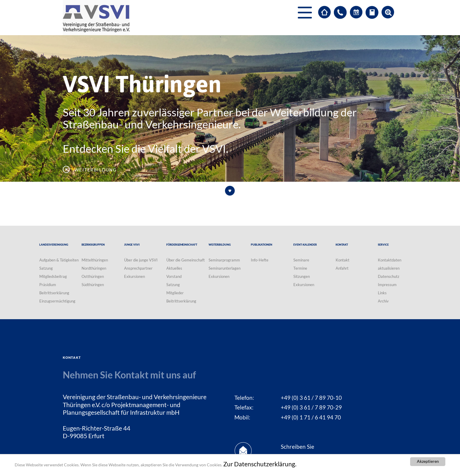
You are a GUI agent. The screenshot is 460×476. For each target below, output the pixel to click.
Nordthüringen (94, 268)
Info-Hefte (260, 260)
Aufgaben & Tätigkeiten (59, 260)
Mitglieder (175, 293)
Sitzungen (302, 276)
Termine (300, 268)
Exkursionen (135, 276)
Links (382, 293)
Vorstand (174, 276)
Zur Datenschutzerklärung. (260, 465)
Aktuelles (174, 268)
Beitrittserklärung (54, 293)
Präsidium (48, 285)
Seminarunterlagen (225, 268)
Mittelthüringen (95, 260)
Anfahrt (342, 268)
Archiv (383, 301)
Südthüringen (93, 285)
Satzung (46, 268)
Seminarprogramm (224, 260)
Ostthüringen (93, 276)
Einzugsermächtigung (57, 301)
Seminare (301, 260)
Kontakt (343, 260)
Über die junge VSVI (141, 260)
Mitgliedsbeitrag (53, 276)
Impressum (387, 285)
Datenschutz (389, 276)
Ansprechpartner (138, 268)
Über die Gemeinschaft (186, 260)
